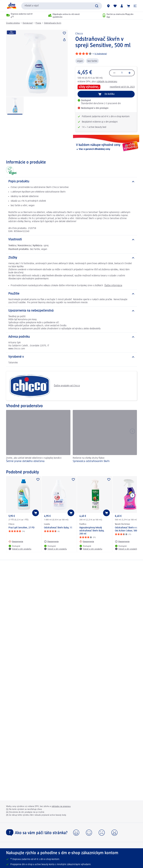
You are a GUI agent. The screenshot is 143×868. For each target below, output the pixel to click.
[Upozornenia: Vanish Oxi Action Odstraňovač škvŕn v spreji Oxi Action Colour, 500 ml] (122, 542)
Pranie (38, 23)
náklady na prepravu (107, 82)
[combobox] (62, 6)
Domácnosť (28, 23)
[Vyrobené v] (71, 357)
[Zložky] (71, 258)
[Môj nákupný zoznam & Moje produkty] (115, 6)
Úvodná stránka (13, 23)
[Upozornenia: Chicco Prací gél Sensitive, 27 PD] (16, 542)
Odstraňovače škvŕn (53, 23)
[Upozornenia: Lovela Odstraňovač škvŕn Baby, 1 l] (51, 542)
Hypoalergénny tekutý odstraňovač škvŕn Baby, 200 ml (92, 531)
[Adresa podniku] (71, 337)
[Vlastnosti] (71, 240)
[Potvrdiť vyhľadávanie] (97, 6)
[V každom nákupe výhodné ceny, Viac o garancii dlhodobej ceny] (106, 147)
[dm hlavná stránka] (11, 6)
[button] (135, 6)
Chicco (79, 34)
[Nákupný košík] (128, 6)
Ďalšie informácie (113, 286)
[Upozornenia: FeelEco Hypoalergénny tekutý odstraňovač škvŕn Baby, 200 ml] (87, 542)
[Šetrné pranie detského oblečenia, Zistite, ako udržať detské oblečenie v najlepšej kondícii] (38, 438)
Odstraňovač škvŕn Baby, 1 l (58, 528)
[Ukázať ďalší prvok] (132, 495)
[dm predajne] (108, 6)
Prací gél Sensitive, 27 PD (21, 528)
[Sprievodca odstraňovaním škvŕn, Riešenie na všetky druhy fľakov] (105, 438)
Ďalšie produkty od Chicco (44, 386)
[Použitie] (71, 294)
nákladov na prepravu (61, 806)
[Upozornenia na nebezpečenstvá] (71, 311)
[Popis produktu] (71, 182)
